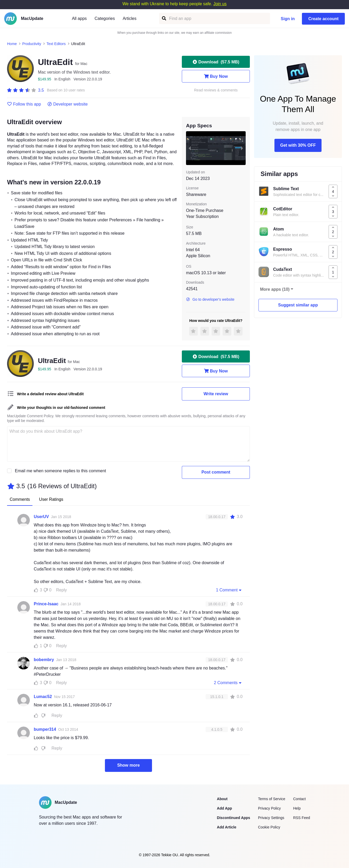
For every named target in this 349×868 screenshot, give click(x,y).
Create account (323, 19)
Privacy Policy (269, 808)
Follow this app (24, 104)
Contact (299, 799)
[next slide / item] (242, 148)
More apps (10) (275, 289)
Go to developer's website (210, 299)
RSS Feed (302, 818)
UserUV (41, 517)
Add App (224, 808)
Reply (62, 590)
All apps (79, 18)
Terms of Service (272, 799)
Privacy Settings (271, 818)
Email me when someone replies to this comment (61, 471)
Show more (128, 765)
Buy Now (216, 76)
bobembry (44, 660)
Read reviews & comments (216, 90)
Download (216, 62)
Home (12, 44)
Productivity (32, 44)
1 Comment (229, 590)
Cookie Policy (269, 827)
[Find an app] (164, 18)
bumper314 (45, 729)
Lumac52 (43, 697)
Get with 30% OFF (298, 145)
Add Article (227, 827)
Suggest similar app (298, 305)
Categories (105, 18)
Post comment (216, 472)
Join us (220, 4)
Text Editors (56, 44)
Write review (216, 394)
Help (297, 808)
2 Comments (228, 683)
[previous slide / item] (190, 148)
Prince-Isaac (46, 604)
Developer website (68, 104)
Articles (130, 18)
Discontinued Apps (233, 818)
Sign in (288, 19)
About (222, 799)
